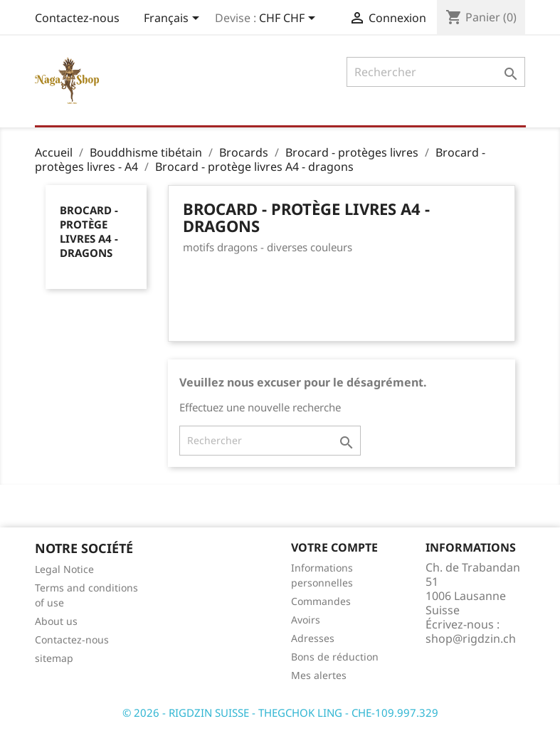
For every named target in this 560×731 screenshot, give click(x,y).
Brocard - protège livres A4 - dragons (89, 231)
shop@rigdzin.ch (471, 638)
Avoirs (306, 620)
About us (56, 621)
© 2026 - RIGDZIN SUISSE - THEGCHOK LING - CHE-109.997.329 (280, 712)
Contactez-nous (77, 18)
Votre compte (334, 547)
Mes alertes (319, 675)
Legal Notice (64, 569)
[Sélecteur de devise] (290, 19)
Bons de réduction (335, 657)
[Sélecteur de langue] (174, 19)
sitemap (54, 658)
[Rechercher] (436, 72)
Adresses (313, 638)
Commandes (321, 601)
